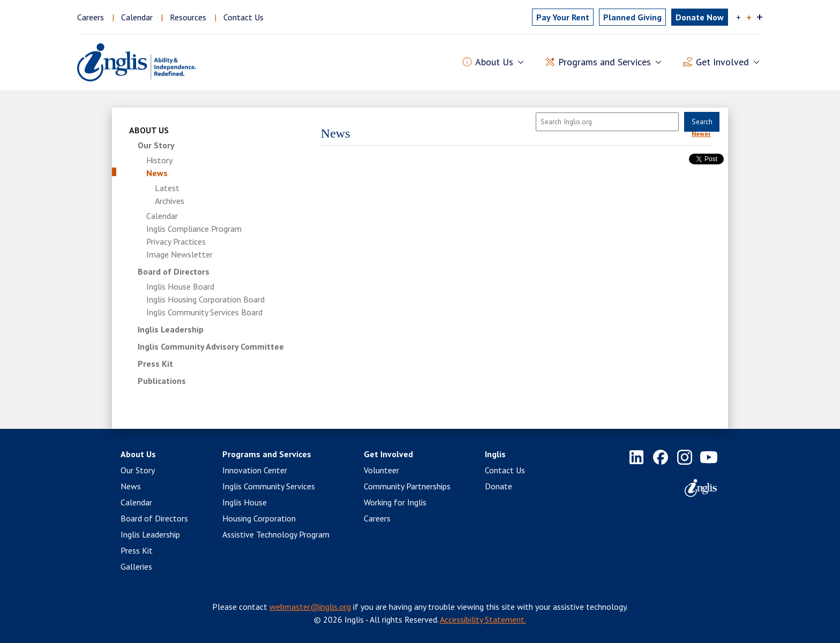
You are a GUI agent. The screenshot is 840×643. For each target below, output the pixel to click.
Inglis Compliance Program (194, 229)
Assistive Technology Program (276, 534)
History (159, 160)
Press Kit (155, 364)
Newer (701, 134)
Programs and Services (267, 454)
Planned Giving (632, 17)
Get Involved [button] (722, 62)
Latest (167, 188)
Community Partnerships (407, 486)
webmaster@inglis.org (310, 607)
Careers (91, 17)
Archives (170, 201)
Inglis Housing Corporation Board (205, 299)
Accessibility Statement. (483, 619)
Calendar (137, 17)
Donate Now (700, 17)
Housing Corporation (259, 518)
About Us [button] (494, 62)
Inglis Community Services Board (204, 312)
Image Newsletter (179, 254)
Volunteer (381, 470)
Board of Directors (174, 271)
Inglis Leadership (171, 329)
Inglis (495, 454)
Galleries (136, 566)
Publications (162, 381)
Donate (498, 486)
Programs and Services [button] (605, 62)
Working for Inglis (395, 502)
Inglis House (245, 502)
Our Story (156, 145)
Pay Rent (563, 17)
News (157, 173)
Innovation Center (255, 470)
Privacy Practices (176, 241)
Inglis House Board (180, 286)
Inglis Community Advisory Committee (211, 346)
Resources (188, 17)
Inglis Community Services (269, 486)
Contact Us (243, 17)
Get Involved (388, 454)
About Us (149, 130)
